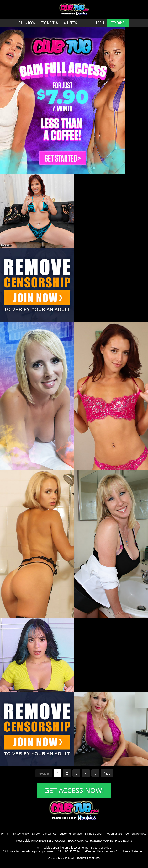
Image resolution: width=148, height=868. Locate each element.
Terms (5, 834)
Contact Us (49, 834)
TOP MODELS (49, 23)
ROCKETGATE (40, 841)
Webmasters (114, 834)
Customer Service (71, 834)
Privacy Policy (20, 834)
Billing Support (94, 834)
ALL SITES (70, 23)
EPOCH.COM (76, 841)
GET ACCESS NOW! (74, 790)
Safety (36, 834)
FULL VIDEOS (27, 23)
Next (107, 773)
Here (13, 851)
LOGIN (100, 23)
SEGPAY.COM (57, 841)
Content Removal (136, 834)
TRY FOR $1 (118, 23)
